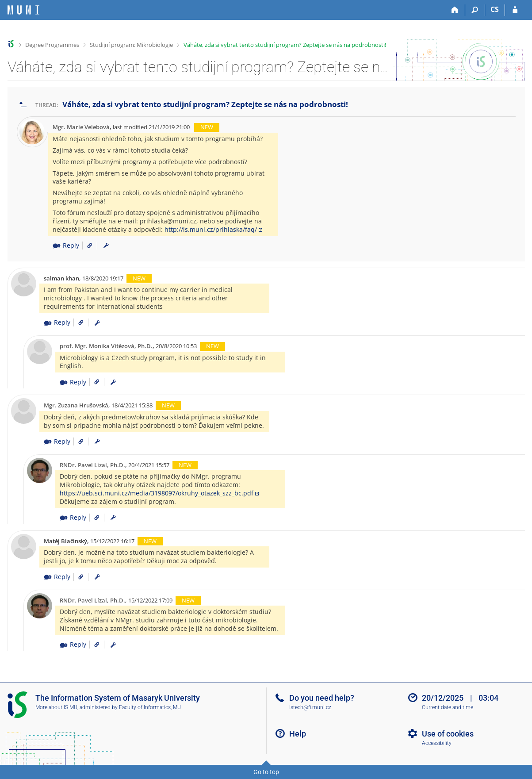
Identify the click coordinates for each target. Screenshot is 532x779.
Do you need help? (322, 698)
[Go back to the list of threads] (23, 105)
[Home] (455, 10)
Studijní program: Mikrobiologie (131, 45)
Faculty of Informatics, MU (150, 707)
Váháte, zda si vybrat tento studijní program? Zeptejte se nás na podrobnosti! (285, 45)
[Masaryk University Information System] (23, 10)
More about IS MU (56, 707)
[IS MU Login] (515, 10)
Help (298, 734)
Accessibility (437, 743)
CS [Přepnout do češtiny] (495, 9)
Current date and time (448, 707)
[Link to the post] (86, 245)
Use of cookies (448, 734)
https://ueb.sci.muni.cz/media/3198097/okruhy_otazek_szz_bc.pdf (157, 493)
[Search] (475, 10)
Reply (66, 245)
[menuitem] (106, 246)
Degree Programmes (52, 45)
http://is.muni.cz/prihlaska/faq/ (211, 229)
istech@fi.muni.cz (310, 707)
